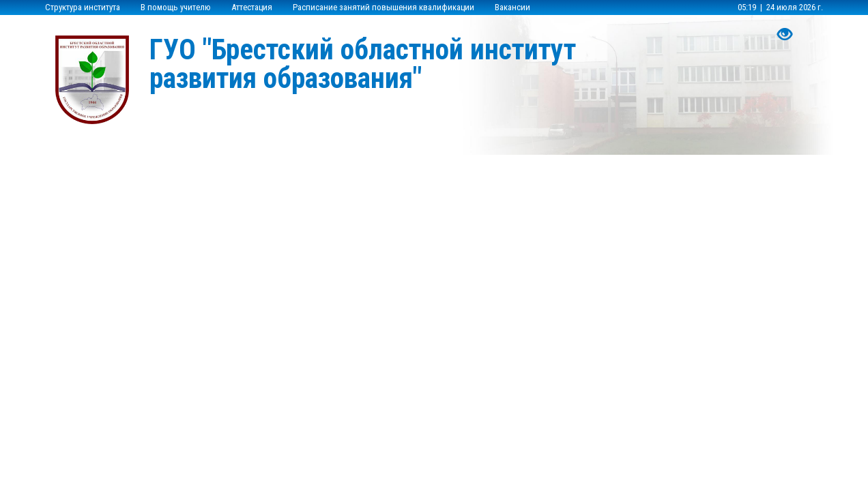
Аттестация (252, 7)
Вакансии (512, 7)
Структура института (83, 7)
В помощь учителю (176, 7)
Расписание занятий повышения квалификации (384, 7)
